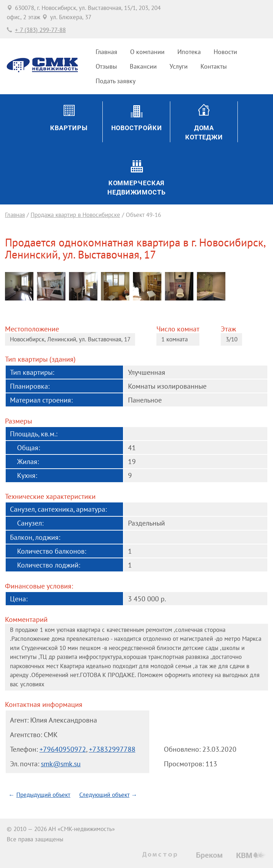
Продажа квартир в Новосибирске (75, 215)
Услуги (179, 66)
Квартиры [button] (69, 128)
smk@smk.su (61, 764)
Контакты (214, 66)
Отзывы (106, 66)
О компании (147, 52)
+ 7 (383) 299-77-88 (40, 30)
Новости (225, 52)
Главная (106, 52)
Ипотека (189, 52)
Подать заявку (116, 81)
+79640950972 (63, 749)
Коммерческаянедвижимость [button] (136, 188)
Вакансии (143, 66)
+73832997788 (112, 749)
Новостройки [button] (137, 128)
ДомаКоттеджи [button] (204, 132)
